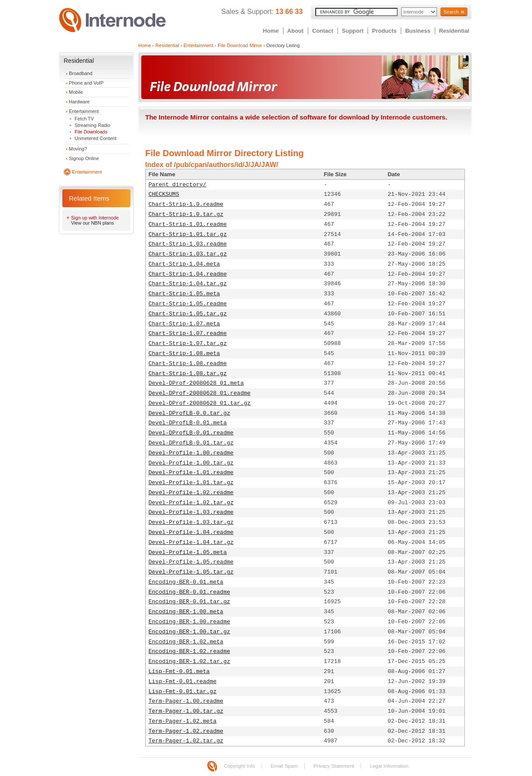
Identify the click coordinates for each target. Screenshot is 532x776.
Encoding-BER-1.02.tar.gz (189, 661)
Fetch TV (84, 119)
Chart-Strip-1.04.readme (188, 274)
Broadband (81, 73)
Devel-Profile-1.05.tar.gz (191, 572)
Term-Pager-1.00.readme (186, 701)
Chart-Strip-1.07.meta (184, 324)
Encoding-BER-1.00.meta (186, 612)
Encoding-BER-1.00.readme (189, 622)
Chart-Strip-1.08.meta (184, 354)
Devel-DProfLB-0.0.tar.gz (189, 413)
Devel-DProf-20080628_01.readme (200, 393)
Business (418, 31)
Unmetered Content (95, 138)
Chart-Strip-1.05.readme (188, 304)
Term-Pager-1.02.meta (183, 721)
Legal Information (389, 766)
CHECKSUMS (164, 194)
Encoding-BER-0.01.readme (189, 592)
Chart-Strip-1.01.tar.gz (188, 234)
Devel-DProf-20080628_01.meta (196, 383)
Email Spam (284, 766)
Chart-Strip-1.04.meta (184, 264)
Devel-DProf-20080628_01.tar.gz (200, 403)
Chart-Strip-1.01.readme (188, 224)
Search (451, 12)
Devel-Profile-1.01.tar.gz (191, 483)
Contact (323, 31)
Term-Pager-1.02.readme (186, 731)
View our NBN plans (92, 223)
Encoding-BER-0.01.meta (186, 582)
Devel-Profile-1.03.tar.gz (191, 522)
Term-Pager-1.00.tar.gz (186, 711)
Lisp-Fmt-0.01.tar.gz (183, 692)
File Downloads (91, 132)
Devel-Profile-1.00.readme (191, 453)
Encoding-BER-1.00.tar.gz (189, 632)
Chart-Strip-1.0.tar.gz (186, 214)
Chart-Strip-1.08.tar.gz (188, 374)
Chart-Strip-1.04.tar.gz (188, 284)
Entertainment (84, 111)
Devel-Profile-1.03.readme (191, 512)
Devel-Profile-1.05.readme (191, 562)
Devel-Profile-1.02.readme (191, 493)
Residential (454, 31)
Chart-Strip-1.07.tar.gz (188, 344)
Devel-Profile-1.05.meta (188, 552)
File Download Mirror (240, 45)
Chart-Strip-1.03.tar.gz (188, 254)
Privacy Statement (334, 766)
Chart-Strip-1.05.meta (184, 294)
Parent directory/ (178, 185)
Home (271, 31)
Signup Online (84, 158)
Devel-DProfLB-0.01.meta (188, 423)
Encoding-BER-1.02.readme (189, 651)
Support (353, 31)
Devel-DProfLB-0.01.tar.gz (191, 443)
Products (384, 31)
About (296, 31)
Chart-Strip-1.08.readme (188, 364)
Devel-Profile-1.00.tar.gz (191, 463)
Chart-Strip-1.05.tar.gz (188, 314)
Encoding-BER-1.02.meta (186, 642)
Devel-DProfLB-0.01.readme (191, 433)
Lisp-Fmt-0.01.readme (183, 682)
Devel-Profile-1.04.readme (191, 532)
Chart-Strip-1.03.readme (188, 244)
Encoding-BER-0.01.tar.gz (189, 602)
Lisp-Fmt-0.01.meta (179, 672)
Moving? (78, 149)
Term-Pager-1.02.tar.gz (186, 741)
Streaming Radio (92, 125)
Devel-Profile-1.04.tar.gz (191, 542)
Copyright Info (239, 766)
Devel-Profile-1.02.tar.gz (191, 503)
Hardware (79, 102)
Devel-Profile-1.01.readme (191, 473)
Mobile (76, 92)
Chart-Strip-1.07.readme (188, 333)
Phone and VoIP (86, 83)
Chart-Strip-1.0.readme (186, 204)
